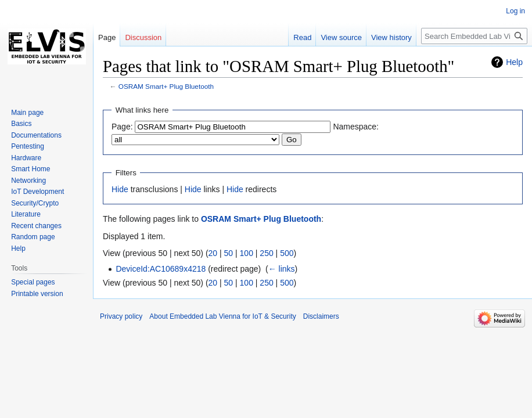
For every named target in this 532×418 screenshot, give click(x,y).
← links (282, 269)
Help (514, 62)
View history (391, 37)
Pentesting (28, 146)
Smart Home (30, 169)
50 (229, 253)
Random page (33, 237)
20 (213, 253)
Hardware (26, 158)
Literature (26, 214)
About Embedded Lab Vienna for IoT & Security (222, 316)
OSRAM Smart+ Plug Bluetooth (166, 86)
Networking (28, 181)
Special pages (33, 282)
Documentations (36, 135)
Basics (21, 124)
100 (247, 253)
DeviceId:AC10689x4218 (161, 269)
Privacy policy (121, 316)
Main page (27, 113)
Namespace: (356, 127)
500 (287, 253)
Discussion (143, 37)
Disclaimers (321, 316)
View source (341, 37)
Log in (515, 11)
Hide (120, 189)
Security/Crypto (35, 203)
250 (266, 253)
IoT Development (37, 192)
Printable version (37, 294)
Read (302, 37)
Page (107, 37)
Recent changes (36, 226)
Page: (122, 127)
